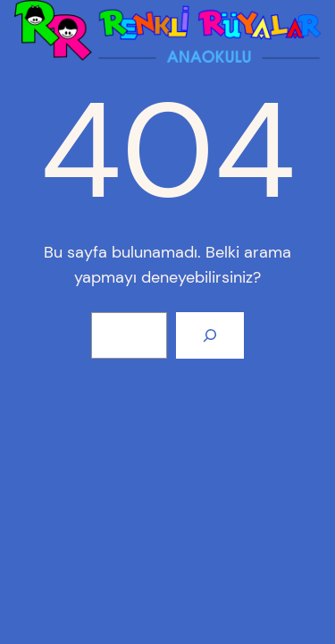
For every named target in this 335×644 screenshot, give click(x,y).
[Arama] (210, 335)
